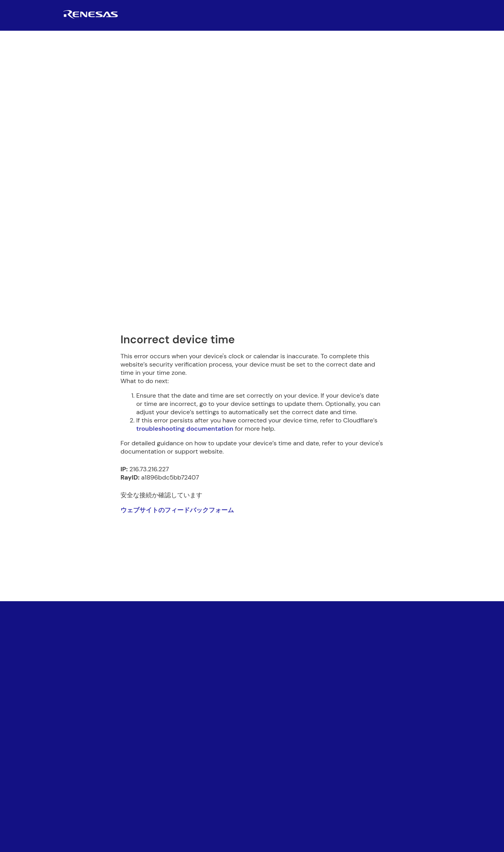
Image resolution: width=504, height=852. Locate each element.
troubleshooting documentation (185, 429)
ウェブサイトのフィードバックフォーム (177, 510)
